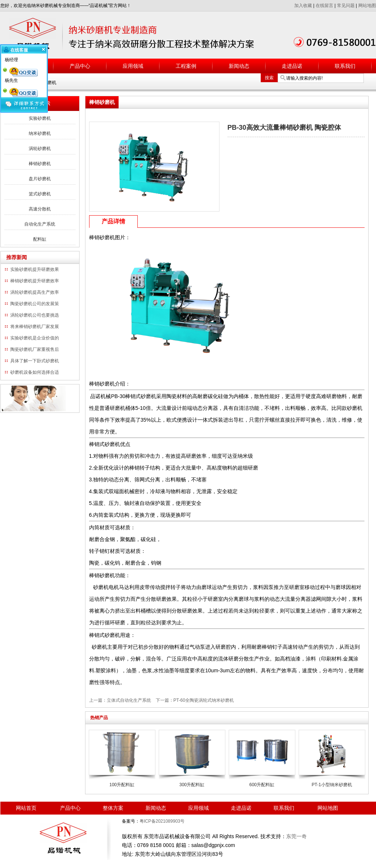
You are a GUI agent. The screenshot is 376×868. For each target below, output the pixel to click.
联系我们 (345, 66)
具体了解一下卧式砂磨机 (35, 361)
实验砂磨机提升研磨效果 (35, 269)
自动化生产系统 (40, 224)
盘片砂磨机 (40, 179)
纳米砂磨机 (40, 133)
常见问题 (346, 6)
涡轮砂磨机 (40, 149)
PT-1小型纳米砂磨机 (332, 785)
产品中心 (80, 66)
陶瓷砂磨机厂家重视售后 (35, 349)
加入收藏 (303, 6)
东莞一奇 (296, 836)
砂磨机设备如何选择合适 (35, 372)
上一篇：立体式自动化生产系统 (120, 700)
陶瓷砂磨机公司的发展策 (35, 304)
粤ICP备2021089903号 (162, 821)
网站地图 (367, 6)
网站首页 (26, 808)
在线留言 (324, 6)
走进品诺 (292, 66)
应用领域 (133, 66)
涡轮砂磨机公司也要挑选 (35, 315)
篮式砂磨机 (40, 194)
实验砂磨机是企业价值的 (35, 338)
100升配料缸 (122, 785)
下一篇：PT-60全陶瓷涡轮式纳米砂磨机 (195, 700)
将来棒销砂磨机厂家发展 (35, 327)
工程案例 (186, 66)
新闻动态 (239, 66)
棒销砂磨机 (40, 164)
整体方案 (113, 808)
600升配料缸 (262, 785)
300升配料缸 (192, 785)
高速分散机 (40, 209)
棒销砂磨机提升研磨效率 (35, 281)
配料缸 (40, 239)
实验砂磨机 (40, 118)
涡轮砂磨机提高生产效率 (35, 292)
